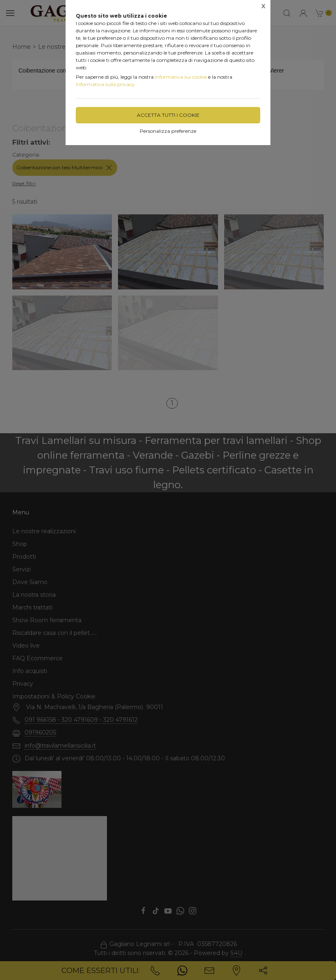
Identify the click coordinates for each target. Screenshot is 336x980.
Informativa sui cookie (181, 77)
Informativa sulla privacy (105, 84)
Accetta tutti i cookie (168, 115)
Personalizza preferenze (168, 131)
